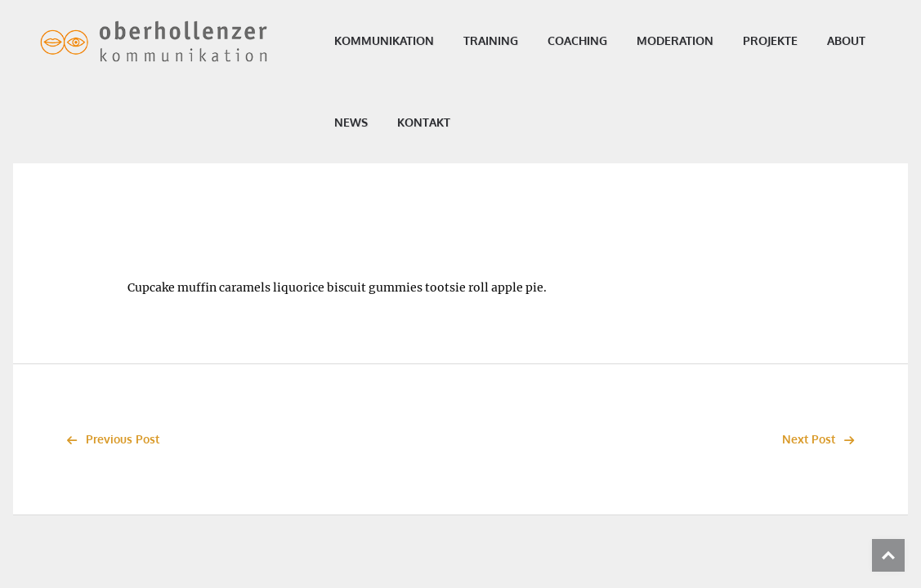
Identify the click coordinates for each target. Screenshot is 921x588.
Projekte (781, 40)
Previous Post (109, 439)
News (429, 122)
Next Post (823, 439)
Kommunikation (395, 40)
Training (501, 40)
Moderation (686, 40)
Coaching (588, 40)
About (364, 122)
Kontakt (502, 122)
